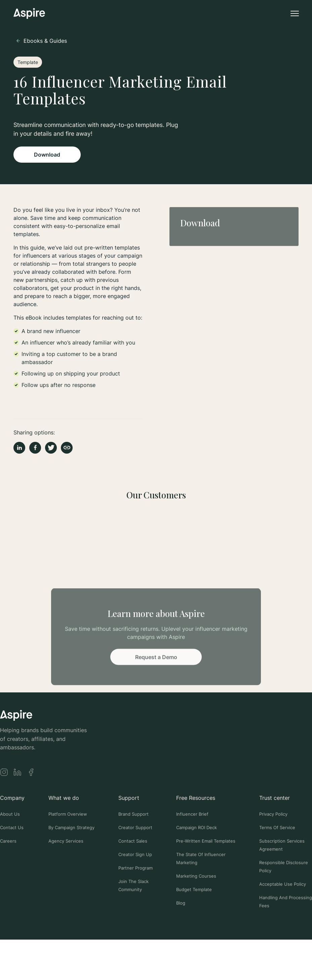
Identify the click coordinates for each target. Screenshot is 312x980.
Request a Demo (156, 658)
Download (47, 155)
